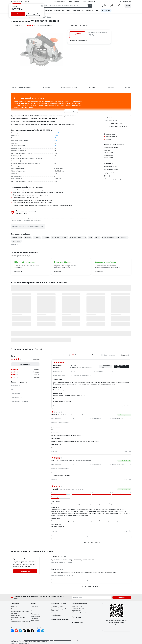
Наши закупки (35, 621)
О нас (12, 609)
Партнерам (34, 618)
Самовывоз (55, 613)
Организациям (36, 616)
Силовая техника (59, 11)
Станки (68, 11)
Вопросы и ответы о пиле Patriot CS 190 (32, 551)
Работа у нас (76, 617)
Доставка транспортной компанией (59, 610)
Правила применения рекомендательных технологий (20, 621)
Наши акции (35, 607)
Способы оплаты (56, 615)
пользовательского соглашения (63, 640)
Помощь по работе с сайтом (80, 613)
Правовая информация (18, 618)
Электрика (48, 11)
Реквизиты (14, 607)
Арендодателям (77, 622)
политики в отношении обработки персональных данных (38, 640)
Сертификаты (15, 613)
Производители (16, 615)
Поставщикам (35, 614)
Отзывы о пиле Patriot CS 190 (26, 349)
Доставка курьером (57, 607)
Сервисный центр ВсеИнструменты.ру (78, 608)
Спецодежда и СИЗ (78, 11)
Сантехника (90, 11)
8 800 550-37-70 (126, 2)
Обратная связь (77, 611)
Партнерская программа (60, 619)
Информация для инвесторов (20, 611)
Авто (97, 11)
